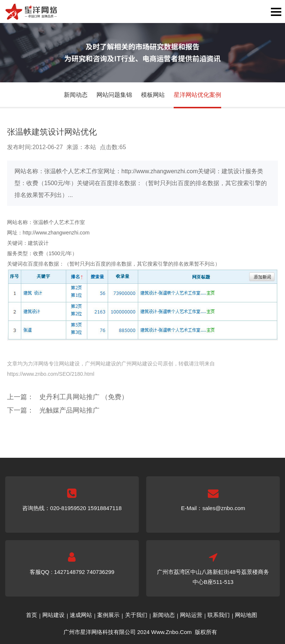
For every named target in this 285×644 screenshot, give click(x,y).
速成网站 (81, 615)
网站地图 (246, 615)
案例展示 (108, 615)
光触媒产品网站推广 (69, 410)
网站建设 (53, 615)
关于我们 (136, 615)
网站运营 (191, 615)
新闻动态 (76, 95)
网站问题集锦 (114, 95)
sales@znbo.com (224, 508)
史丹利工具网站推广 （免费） (84, 397)
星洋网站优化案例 (197, 95)
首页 (32, 615)
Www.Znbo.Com (171, 632)
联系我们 (219, 615)
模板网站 (153, 95)
